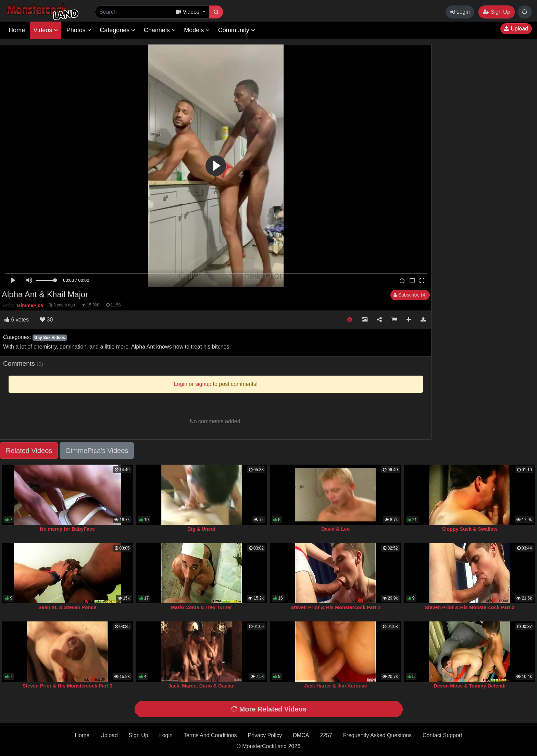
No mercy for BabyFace (67, 529)
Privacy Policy (265, 735)
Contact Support (442, 735)
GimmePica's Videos (97, 451)
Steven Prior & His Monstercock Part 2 (470, 607)
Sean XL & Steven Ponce (67, 607)
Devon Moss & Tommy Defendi (470, 686)
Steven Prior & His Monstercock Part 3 (67, 686)
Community (237, 30)
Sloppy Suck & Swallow (470, 529)
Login (460, 12)
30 (46, 320)
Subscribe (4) (410, 295)
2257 (326, 735)
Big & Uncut (201, 529)
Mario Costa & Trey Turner (202, 607)
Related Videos (29, 451)
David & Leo (335, 529)
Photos (79, 30)
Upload (516, 29)
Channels (160, 30)
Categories (117, 30)
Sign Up (496, 12)
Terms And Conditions (210, 735)
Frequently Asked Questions (377, 735)
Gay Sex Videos (50, 338)
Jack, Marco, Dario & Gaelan (201, 686)
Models (197, 30)
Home (17, 30)
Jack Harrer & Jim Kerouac (336, 686)
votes (17, 320)
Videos (46, 30)
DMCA (301, 735)
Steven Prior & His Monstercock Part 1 (336, 607)
